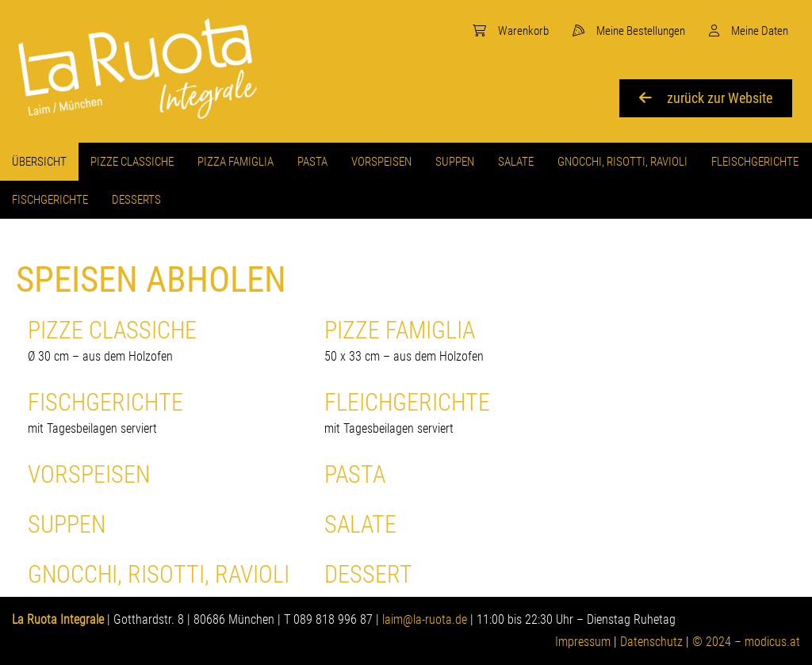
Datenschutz (651, 642)
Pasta (355, 474)
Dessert (368, 574)
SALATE (360, 524)
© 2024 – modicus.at (746, 642)
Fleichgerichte (461, 414)
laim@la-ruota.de (425, 619)
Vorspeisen (89, 474)
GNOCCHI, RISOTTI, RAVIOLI (159, 574)
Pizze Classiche (164, 342)
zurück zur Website (706, 98)
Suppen (67, 524)
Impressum (583, 642)
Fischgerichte (164, 414)
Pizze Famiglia (461, 342)
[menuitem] (511, 31)
